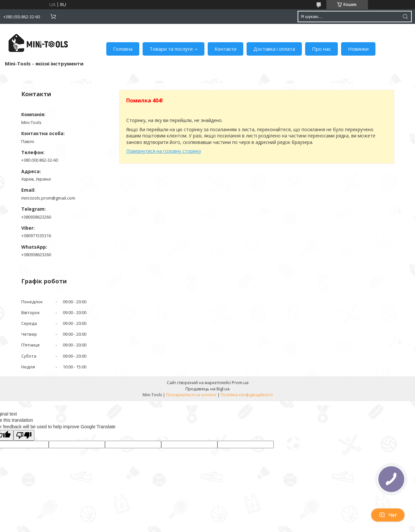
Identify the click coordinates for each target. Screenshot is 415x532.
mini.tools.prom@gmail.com (48, 198)
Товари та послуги (171, 49)
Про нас (321, 49)
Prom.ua (240, 382)
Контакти (225, 49)
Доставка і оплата (274, 49)
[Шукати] (405, 17)
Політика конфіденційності (247, 395)
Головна (123, 49)
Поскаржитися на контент (191, 395)
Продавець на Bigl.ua (207, 389)
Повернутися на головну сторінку (164, 151)
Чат (388, 515)
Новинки (358, 49)
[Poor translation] (24, 435)
